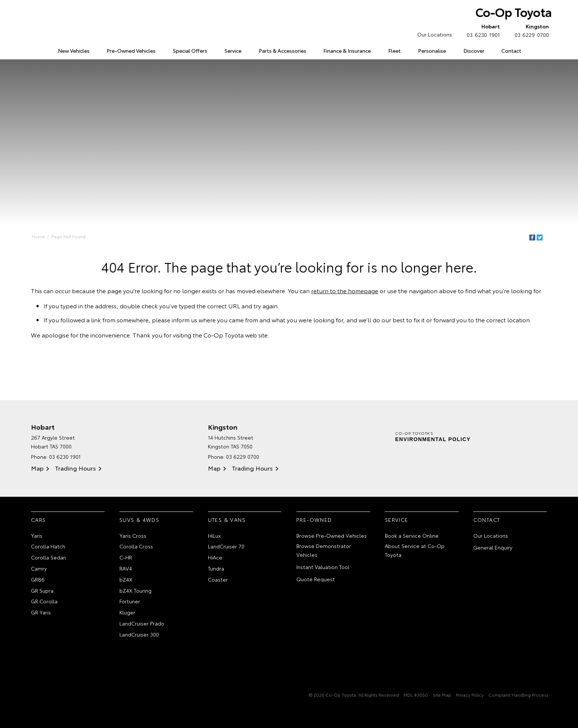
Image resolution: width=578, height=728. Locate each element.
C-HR (126, 557)
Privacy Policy (470, 695)
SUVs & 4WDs (139, 520)
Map (37, 468)
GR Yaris (41, 612)
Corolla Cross (136, 546)
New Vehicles (74, 51)
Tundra (216, 568)
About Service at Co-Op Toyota (415, 550)
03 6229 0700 (530, 30)
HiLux (214, 535)
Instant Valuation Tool (323, 567)
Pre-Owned (314, 520)
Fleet (394, 51)
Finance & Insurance (347, 51)
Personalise (432, 51)
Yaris (37, 535)
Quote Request (316, 579)
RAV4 (126, 568)
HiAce (215, 557)
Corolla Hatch (48, 546)
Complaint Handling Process (518, 695)
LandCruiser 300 (139, 634)
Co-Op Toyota (514, 12)
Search (538, 51)
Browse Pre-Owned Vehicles (332, 535)
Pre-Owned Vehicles (131, 51)
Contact (511, 51)
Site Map (442, 695)
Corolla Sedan (48, 557)
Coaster (218, 579)
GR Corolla (44, 601)
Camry (39, 568)
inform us (184, 320)
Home (32, 49)
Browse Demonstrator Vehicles (324, 550)
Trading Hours (75, 468)
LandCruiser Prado (142, 623)
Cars (39, 520)
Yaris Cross (133, 535)
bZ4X (126, 579)
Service (233, 51)
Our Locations (435, 34)
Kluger (127, 612)
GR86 (38, 579)
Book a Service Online (412, 535)
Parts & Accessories (283, 51)
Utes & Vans (227, 520)
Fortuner (130, 601)
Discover (474, 51)
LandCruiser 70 (226, 546)
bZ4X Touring (135, 590)
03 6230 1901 (481, 30)
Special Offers (190, 51)
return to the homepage (345, 290)
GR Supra (42, 590)
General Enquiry (493, 547)
